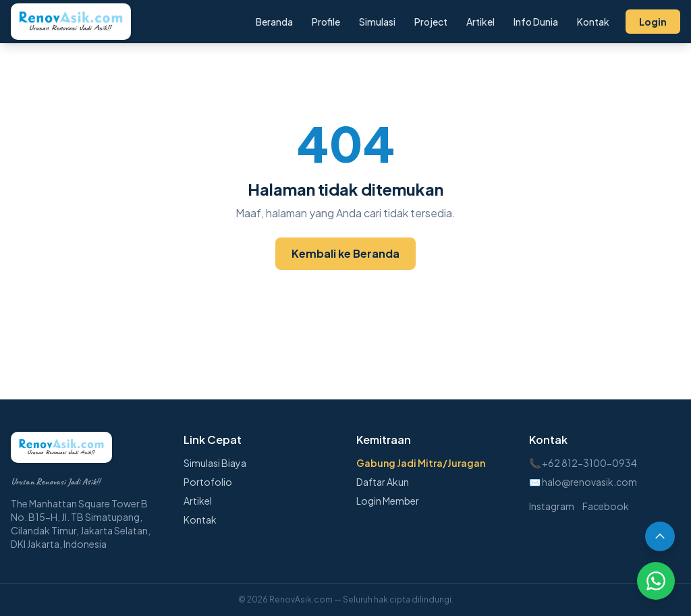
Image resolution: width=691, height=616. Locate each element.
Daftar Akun (383, 482)
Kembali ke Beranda (345, 253)
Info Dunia (536, 22)
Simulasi (377, 22)
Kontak (593, 22)
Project (431, 22)
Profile (326, 22)
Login (653, 22)
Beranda (274, 22)
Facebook (606, 506)
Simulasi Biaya (215, 463)
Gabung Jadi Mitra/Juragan (421, 463)
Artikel (480, 22)
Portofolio (208, 482)
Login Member (388, 501)
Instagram (552, 506)
